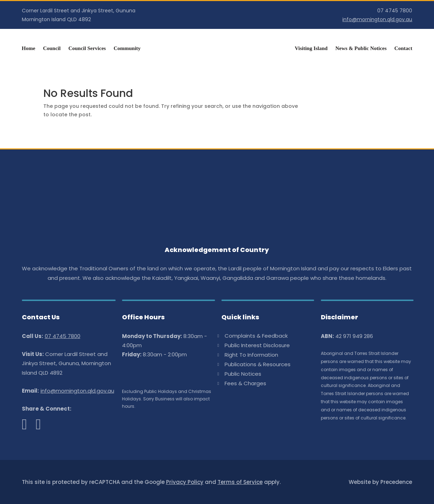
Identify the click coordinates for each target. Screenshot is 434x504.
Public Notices (243, 374)
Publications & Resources (258, 365)
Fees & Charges (245, 384)
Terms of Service (240, 482)
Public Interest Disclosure (257, 346)
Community (127, 48)
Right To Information (251, 355)
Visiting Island (311, 48)
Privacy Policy (185, 482)
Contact (404, 48)
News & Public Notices (361, 48)
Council (52, 48)
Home (29, 48)
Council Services (87, 48)
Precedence (396, 482)
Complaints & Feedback (256, 336)
